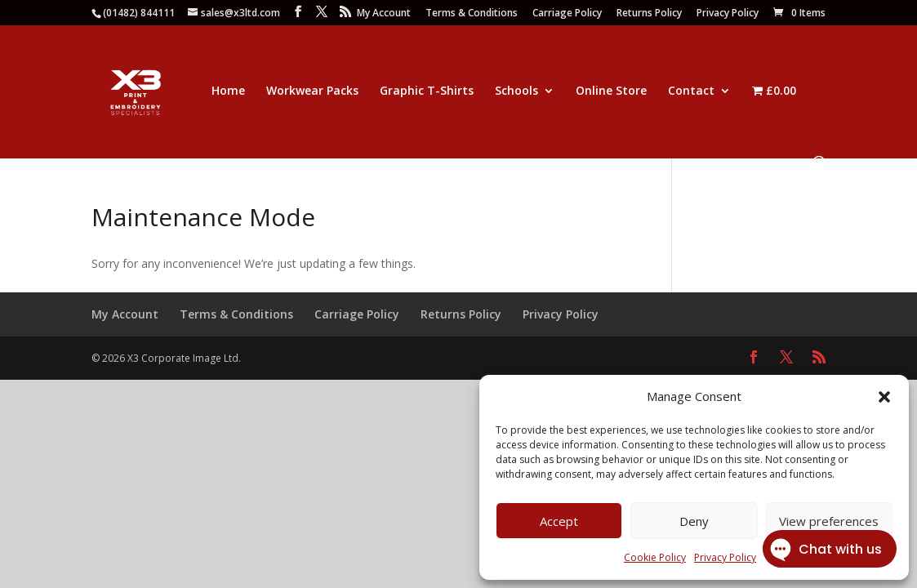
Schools (516, 91)
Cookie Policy (655, 557)
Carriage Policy (567, 14)
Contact (691, 91)
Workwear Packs (312, 91)
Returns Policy (649, 14)
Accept (559, 521)
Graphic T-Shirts (427, 91)
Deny (694, 521)
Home (228, 91)
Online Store (611, 91)
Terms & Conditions (472, 14)
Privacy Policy (728, 14)
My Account (384, 14)
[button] (884, 397)
